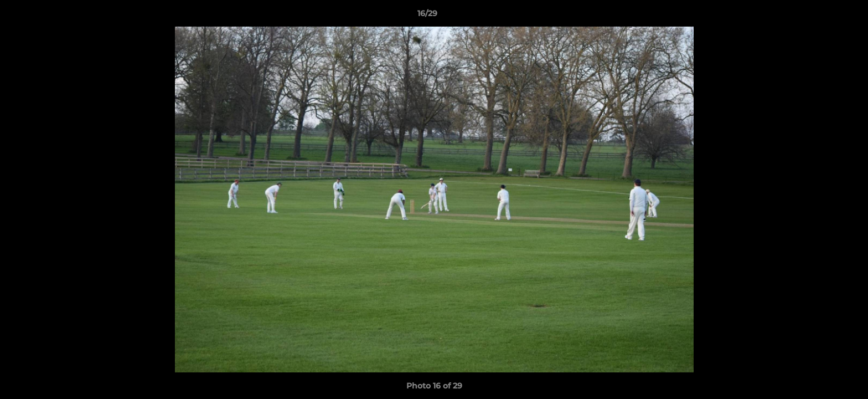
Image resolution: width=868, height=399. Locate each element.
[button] (821, 16)
